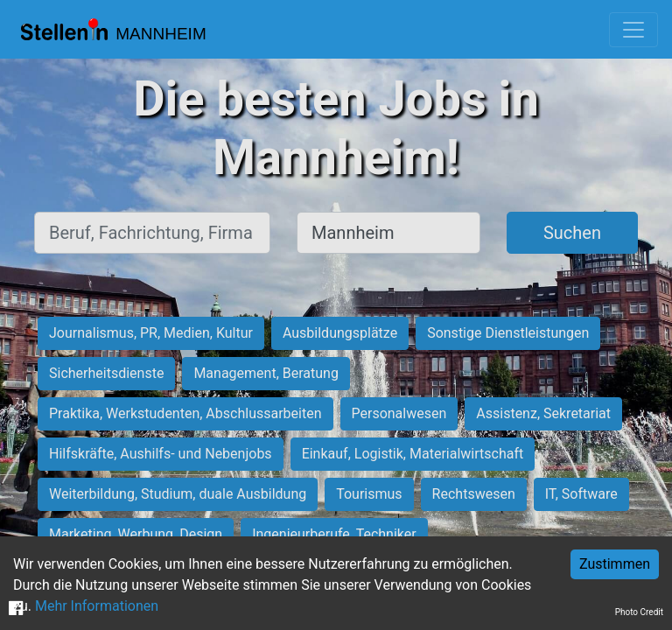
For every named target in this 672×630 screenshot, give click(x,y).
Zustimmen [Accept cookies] (615, 564)
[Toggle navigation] (633, 30)
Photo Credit (639, 612)
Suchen (572, 233)
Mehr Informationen (97, 606)
